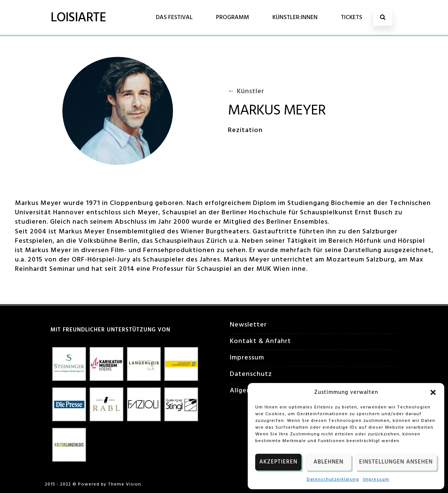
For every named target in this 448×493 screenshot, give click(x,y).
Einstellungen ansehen (396, 462)
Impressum (376, 480)
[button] (433, 392)
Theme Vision (125, 484)
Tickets (351, 18)
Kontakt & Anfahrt (260, 341)
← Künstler (246, 91)
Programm (233, 18)
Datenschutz (251, 374)
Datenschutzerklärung (333, 480)
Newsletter (248, 325)
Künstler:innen (295, 18)
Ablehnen (328, 462)
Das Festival (174, 18)
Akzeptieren (278, 462)
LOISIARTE (78, 18)
